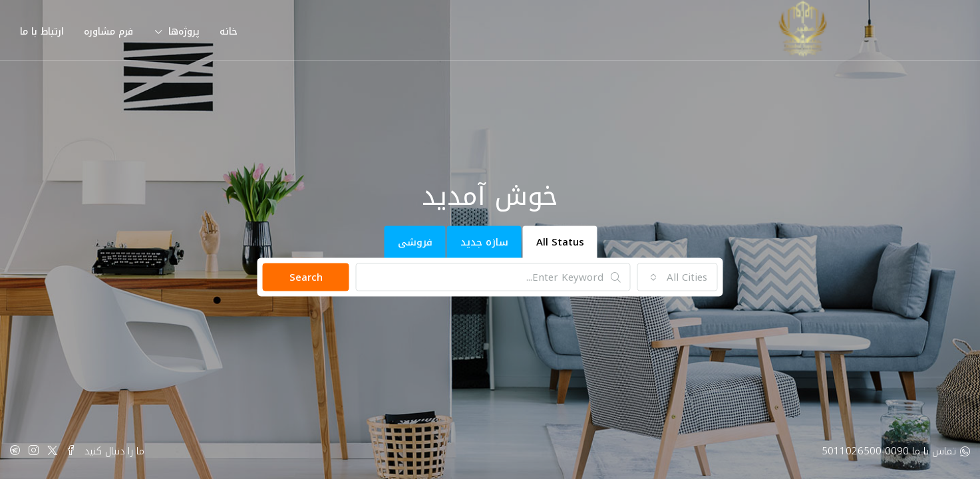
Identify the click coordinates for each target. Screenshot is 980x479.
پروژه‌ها (184, 32)
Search (306, 277)
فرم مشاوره (108, 32)
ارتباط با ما (42, 32)
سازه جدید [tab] (484, 242)
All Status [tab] (560, 242)
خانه (229, 32)
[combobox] (678, 277)
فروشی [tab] (415, 242)
